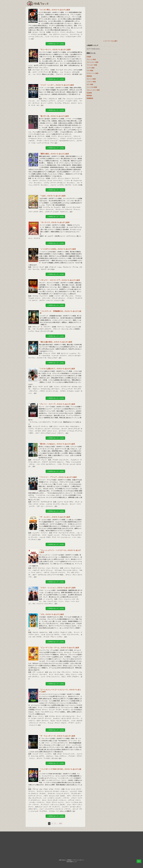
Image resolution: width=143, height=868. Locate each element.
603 (61, 824)
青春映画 (89, 76)
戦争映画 (89, 96)
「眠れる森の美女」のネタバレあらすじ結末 (56, 342)
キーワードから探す (111, 41)
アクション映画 (91, 59)
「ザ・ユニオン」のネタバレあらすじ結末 (54, 517)
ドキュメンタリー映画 (93, 90)
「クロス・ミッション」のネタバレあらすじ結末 (57, 588)
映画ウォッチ (38, 3)
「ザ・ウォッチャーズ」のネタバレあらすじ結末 (57, 736)
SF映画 (89, 57)
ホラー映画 (90, 84)
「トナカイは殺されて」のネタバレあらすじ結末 (57, 369)
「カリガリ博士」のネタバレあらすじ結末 (54, 10)
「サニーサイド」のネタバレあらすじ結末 (55, 50)
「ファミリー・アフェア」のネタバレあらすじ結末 (58, 477)
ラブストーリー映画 (92, 73)
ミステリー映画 (91, 82)
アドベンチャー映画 (92, 62)
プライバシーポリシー (79, 860)
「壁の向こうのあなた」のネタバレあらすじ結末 (57, 444)
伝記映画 (89, 93)
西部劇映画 (90, 98)
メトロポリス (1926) (46, 252)
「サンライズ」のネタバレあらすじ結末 (55, 222)
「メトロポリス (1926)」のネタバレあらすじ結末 (58, 249)
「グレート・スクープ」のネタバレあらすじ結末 (57, 404)
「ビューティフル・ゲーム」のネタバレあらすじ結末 (59, 648)
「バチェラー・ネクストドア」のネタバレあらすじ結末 (59, 280)
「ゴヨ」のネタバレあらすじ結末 (51, 614)
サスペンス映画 (91, 79)
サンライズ (43, 225)
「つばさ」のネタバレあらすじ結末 (52, 196)
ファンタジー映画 (92, 65)
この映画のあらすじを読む (55, 44)
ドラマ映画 (90, 71)
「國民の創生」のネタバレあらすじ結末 (54, 154)
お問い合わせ (62, 860)
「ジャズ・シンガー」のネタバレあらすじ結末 (56, 85)
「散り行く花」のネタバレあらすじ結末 (54, 116)
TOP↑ (139, 861)
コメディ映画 (90, 68)
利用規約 (69, 860)
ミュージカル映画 (92, 87)
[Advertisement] (102, 20)
